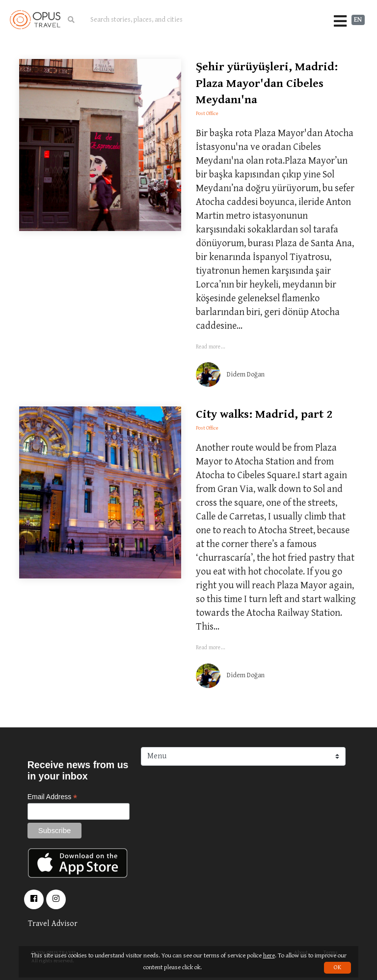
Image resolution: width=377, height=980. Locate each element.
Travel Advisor (53, 924)
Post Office (207, 113)
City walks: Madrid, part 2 (264, 414)
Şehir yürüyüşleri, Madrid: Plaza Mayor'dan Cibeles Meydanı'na (267, 83)
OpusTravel (35, 20)
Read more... (211, 347)
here (269, 956)
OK (337, 967)
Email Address (53, 797)
